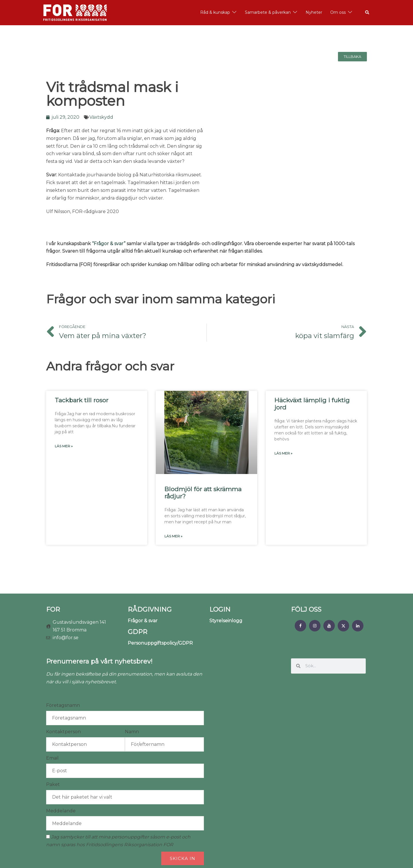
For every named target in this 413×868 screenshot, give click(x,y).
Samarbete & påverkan (268, 12)
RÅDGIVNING (150, 609)
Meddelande (61, 811)
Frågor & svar (143, 621)
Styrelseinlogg (226, 621)
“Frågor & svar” (109, 244)
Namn (132, 732)
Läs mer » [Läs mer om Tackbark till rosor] (64, 446)
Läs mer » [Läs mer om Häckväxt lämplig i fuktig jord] (283, 453)
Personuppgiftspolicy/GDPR (160, 643)
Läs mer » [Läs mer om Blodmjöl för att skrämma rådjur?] (173, 536)
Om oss (338, 12)
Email (52, 758)
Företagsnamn (63, 705)
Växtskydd (101, 117)
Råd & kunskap (215, 12)
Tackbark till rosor (81, 400)
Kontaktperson (63, 732)
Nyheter (314, 12)
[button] (367, 13)
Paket (53, 784)
